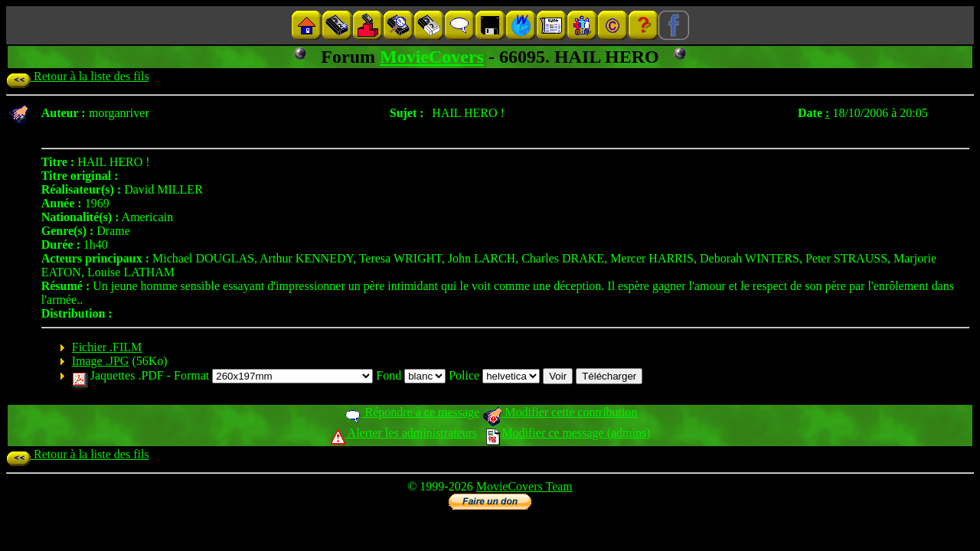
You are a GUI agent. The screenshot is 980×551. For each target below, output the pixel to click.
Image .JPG (101, 361)
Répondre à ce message (412, 412)
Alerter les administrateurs (404, 433)
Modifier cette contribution (560, 412)
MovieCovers (432, 57)
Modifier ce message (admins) (568, 433)
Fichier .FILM (107, 347)
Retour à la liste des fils (78, 76)
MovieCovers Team (524, 486)
